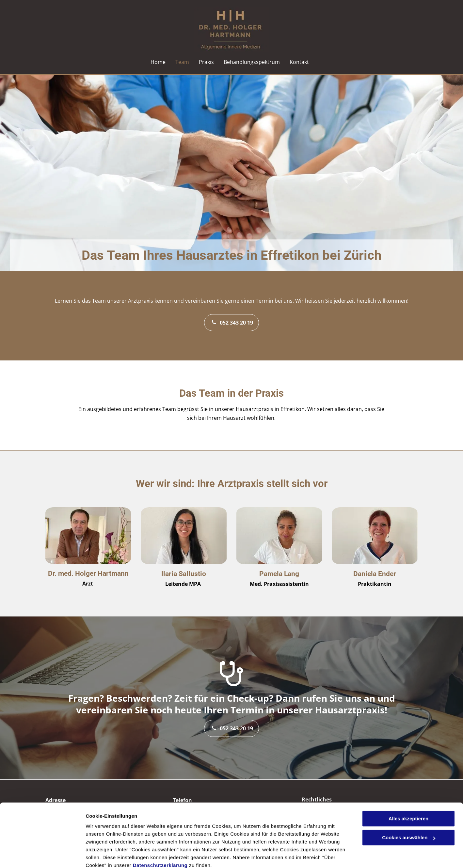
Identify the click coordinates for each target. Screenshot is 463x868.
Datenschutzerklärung (160, 837)
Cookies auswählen (109, 855)
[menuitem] (158, 62)
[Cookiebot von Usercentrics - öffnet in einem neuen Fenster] (42, 855)
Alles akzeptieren (409, 791)
